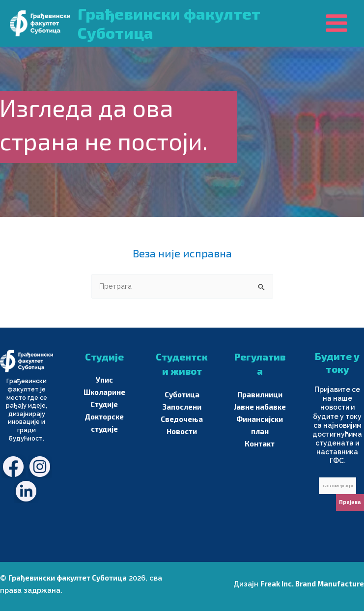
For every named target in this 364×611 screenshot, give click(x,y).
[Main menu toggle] (336, 23)
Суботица (182, 394)
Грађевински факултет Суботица (68, 578)
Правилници (260, 394)
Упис (104, 380)
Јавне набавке (260, 407)
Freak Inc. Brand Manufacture (312, 583)
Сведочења (182, 419)
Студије (104, 404)
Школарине (104, 392)
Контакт (260, 444)
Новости (182, 431)
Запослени (182, 407)
